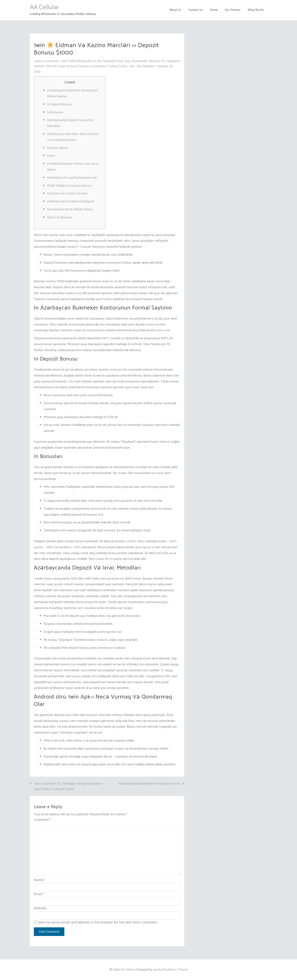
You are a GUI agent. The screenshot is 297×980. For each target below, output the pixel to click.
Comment (43, 820)
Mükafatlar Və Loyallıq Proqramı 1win (72, 178)
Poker (51, 156)
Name (40, 880)
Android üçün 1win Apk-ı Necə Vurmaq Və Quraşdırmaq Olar (73, 137)
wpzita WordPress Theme (170, 970)
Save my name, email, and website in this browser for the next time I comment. (98, 922)
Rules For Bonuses (60, 217)
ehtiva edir (163, 330)
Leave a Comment (46, 61)
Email (39, 894)
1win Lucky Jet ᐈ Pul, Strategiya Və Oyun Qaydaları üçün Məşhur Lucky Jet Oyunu (68, 786)
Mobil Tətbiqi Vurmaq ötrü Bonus (69, 186)
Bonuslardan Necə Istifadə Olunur (70, 209)
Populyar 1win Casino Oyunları (67, 193)
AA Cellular (44, 7)
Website (40, 908)
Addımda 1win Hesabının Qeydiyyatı (71, 201)
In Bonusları (55, 112)
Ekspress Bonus (58, 148)
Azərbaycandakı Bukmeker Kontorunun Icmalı (149, 784)
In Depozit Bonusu (59, 104)
